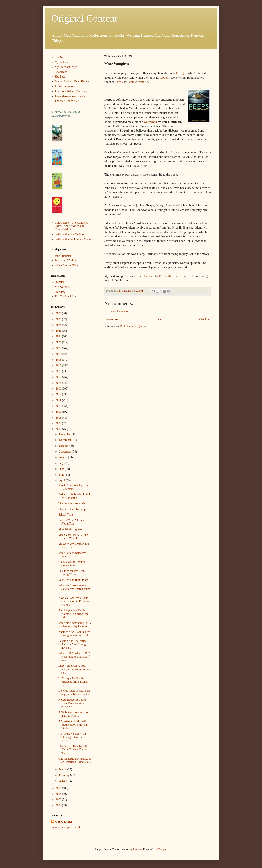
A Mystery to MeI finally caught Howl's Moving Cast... (73, 725)
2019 (59, 354)
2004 (59, 794)
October (64, 446)
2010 (59, 406)
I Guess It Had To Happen (73, 509)
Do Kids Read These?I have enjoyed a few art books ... (75, 692)
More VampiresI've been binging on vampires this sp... (74, 669)
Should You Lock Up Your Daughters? (74, 487)
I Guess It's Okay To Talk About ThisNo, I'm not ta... (73, 750)
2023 (59, 331)
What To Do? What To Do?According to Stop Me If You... (74, 657)
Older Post (204, 319)
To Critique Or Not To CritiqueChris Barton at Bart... (73, 682)
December (65, 434)
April (62, 480)
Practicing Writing (65, 261)
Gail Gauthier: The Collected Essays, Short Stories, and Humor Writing (72, 226)
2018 (59, 360)
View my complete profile (66, 827)
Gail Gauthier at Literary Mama (73, 239)
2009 (59, 412)
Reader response (64, 86)
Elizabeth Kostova (170, 276)
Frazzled (60, 282)
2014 (59, 383)
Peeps (119, 82)
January (64, 781)
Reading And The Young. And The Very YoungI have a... (73, 644)
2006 (59, 429)
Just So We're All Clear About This (72, 522)
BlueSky (60, 57)
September (65, 452)
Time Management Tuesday (71, 96)
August (63, 457)
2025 (59, 319)
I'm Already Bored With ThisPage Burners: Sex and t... (73, 737)
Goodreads (61, 72)
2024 (59, 325)
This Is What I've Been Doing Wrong (71, 573)
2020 (59, 348)
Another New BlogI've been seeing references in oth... (75, 634)
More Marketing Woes (71, 529)
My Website (62, 62)
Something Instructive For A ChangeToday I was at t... (75, 625)
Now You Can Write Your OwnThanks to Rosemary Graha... (75, 601)
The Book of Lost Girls (72, 503)
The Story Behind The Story (71, 91)
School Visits (66, 515)
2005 (59, 788)
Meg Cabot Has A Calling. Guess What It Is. (73, 537)
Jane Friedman (63, 256)
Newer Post (112, 319)
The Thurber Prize (65, 297)
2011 (59, 400)
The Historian (145, 276)
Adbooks (164, 77)
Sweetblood (150, 122)
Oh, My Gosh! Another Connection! (72, 564)
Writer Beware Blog (66, 265)
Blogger (162, 849)
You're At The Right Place (73, 580)
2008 (59, 418)
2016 (59, 371)
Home (158, 319)
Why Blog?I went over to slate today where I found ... (74, 589)
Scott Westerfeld (138, 82)
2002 (59, 805)
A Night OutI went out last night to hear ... (74, 714)
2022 (59, 336)
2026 (59, 313)
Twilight (181, 73)
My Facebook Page (66, 67)
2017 (59, 365)
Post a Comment (119, 311)
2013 (59, 389)
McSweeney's (63, 287)
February (64, 775)
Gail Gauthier (64, 822)
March (63, 769)
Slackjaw (60, 292)
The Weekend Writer (67, 101)
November (65, 440)
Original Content (84, 18)
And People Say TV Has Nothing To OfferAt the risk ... (73, 614)
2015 (59, 377)
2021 (59, 342)
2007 (59, 423)
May (62, 475)
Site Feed (60, 77)
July (62, 463)
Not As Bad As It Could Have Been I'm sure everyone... (72, 703)
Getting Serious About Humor (72, 82)
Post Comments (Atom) (134, 326)
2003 (59, 800)
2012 (59, 394)
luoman (137, 849)
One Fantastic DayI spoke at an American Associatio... (75, 760)
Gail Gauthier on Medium (70, 234)
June (62, 469)
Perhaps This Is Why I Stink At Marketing (75, 496)
